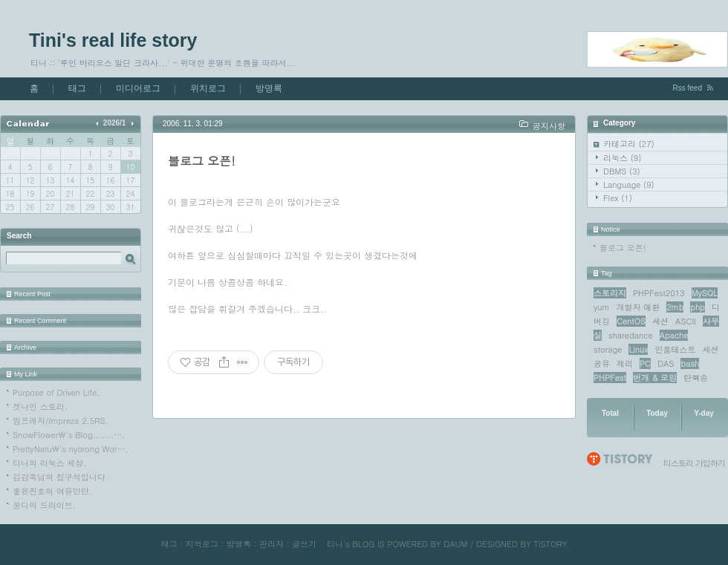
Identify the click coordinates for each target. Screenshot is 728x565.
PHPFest (610, 378)
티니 (335, 544)
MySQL (705, 293)
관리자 (272, 544)
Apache (674, 335)
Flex (618, 198)
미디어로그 (138, 88)
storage (608, 349)
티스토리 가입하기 (694, 463)
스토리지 (610, 293)
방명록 (269, 88)
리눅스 (622, 158)
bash (690, 363)
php (697, 307)
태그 (77, 88)
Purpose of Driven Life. (56, 392)
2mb (675, 307)
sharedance (631, 335)
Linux (638, 349)
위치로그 (208, 88)
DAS (666, 363)
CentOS (631, 321)
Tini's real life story (113, 40)
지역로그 (202, 544)
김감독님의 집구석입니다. (61, 477)
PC (645, 363)
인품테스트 (676, 349)
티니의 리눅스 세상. (49, 463)
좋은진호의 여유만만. (52, 491)
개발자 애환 (638, 307)
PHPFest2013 (659, 293)
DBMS (622, 171)
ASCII (686, 321)
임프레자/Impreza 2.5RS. (61, 421)
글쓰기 (304, 544)
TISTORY (550, 544)
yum (601, 307)
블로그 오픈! (623, 248)
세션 (660, 321)
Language (629, 184)
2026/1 (115, 123)
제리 (625, 363)
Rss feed (688, 88)
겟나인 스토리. (40, 406)
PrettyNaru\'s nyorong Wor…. (71, 449)
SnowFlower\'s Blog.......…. (69, 435)
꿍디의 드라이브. (44, 505)
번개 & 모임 (655, 378)
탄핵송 (696, 378)
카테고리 (629, 144)
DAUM (455, 544)
